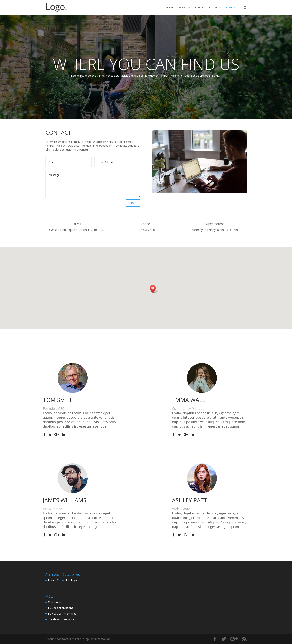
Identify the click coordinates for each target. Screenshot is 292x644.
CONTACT (233, 8)
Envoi (133, 203)
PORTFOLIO (202, 8)
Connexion (54, 602)
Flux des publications (61, 608)
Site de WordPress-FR (61, 619)
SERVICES (184, 8)
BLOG (218, 8)
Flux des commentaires (62, 614)
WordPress (69, 639)
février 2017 (55, 580)
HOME (170, 8)
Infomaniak (103, 639)
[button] (154, 289)
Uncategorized (74, 580)
